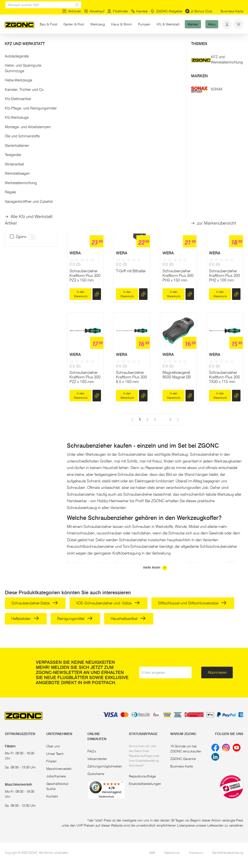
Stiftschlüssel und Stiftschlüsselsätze (192, 603)
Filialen (51, 761)
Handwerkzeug (49, 43)
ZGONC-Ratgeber (166, 11)
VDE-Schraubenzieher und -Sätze (108, 603)
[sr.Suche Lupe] (77, 5)
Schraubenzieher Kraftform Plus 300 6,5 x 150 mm (132, 377)
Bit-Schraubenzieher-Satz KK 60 (131, 169)
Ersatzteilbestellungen (145, 784)
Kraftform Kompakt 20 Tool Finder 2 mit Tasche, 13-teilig (85, 172)
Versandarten (97, 759)
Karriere (139, 11)
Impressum (196, 853)
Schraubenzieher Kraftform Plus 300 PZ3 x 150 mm (85, 276)
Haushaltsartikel (128, 619)
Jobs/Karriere (56, 776)
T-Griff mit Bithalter (131, 271)
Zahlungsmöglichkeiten (105, 766)
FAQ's (92, 751)
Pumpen (144, 24)
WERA (75, 147)
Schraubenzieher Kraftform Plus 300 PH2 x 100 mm (225, 276)
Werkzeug (98, 24)
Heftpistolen (25, 619)
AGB (152, 853)
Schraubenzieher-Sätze (35, 603)
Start (8, 43)
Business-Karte (232, 11)
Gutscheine (96, 774)
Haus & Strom (122, 24)
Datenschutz (172, 853)
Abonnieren (217, 672)
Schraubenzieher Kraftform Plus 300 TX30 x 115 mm (225, 377)
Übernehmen (31, 125)
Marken (193, 24)
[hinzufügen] (97, 193)
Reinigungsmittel (75, 619)
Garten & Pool (74, 24)
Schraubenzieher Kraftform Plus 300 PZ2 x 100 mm (85, 377)
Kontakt (52, 796)
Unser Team (55, 754)
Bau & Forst (49, 24)
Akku (212, 24)
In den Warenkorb (81, 192)
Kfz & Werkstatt (168, 24)
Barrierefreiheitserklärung (228, 853)
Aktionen (72, 11)
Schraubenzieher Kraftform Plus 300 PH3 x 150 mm (178, 276)
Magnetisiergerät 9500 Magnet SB (177, 375)
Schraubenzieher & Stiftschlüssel (90, 43)
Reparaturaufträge (142, 776)
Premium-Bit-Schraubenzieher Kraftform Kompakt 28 (225, 172)
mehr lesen (155, 568)
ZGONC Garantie (183, 759)
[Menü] (122, 783)
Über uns (53, 746)
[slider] (10, 98)
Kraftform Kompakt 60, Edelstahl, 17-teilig (178, 169)
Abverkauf (94, 11)
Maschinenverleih (59, 769)
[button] (31, 82)
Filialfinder (118, 11)
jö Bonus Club (199, 11)
